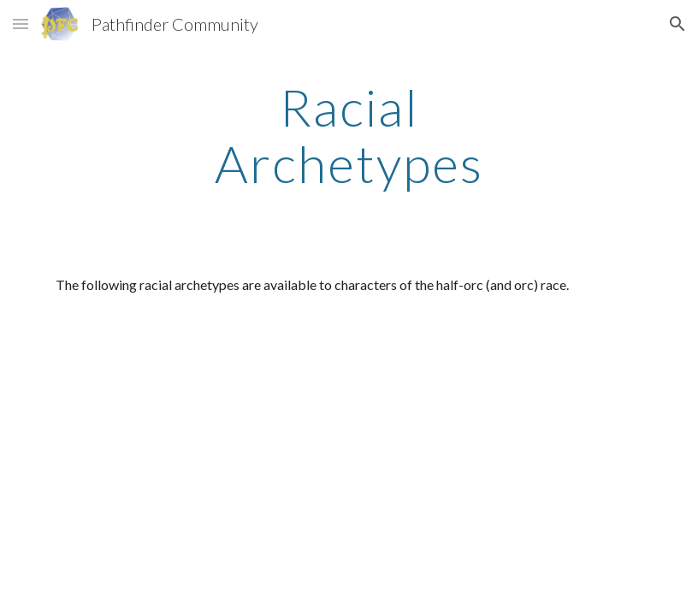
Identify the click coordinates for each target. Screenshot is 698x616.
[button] (21, 24)
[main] (349, 135)
